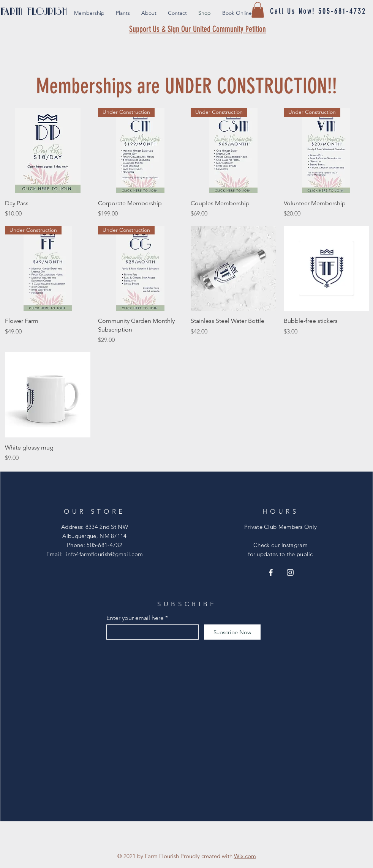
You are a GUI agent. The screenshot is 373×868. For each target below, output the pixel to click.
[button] (258, 10)
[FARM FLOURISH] (41, 11)
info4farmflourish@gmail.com (104, 554)
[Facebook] (271, 572)
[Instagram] (290, 572)
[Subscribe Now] (232, 632)
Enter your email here (135, 618)
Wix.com (245, 856)
